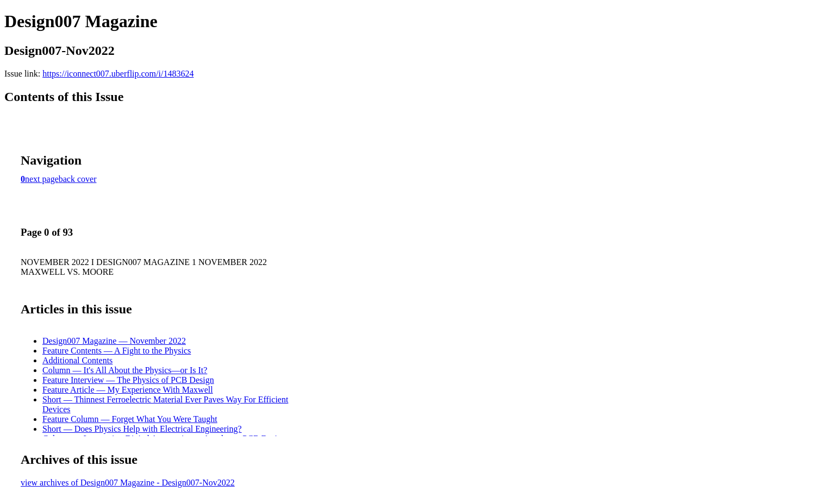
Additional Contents (77, 360)
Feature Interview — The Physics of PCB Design (128, 380)
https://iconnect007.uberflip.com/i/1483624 (118, 74)
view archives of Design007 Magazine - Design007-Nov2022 (128, 483)
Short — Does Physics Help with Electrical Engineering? (142, 429)
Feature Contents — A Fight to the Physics (117, 351)
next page (42, 179)
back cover (78, 179)
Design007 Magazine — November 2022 (114, 341)
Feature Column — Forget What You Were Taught (130, 419)
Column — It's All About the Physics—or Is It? (125, 370)
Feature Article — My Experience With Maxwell (128, 390)
